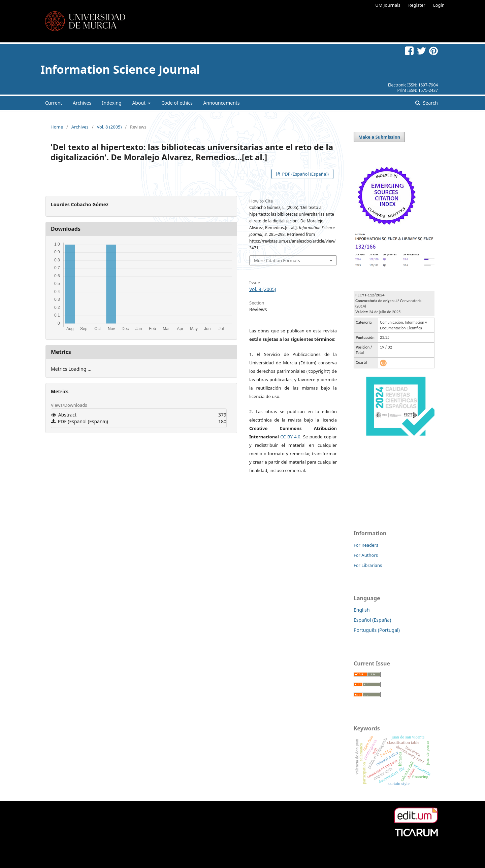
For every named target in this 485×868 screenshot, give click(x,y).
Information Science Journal (120, 69)
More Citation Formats (277, 260)
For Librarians (368, 565)
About (139, 103)
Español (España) (372, 620)
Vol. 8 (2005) (109, 127)
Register (417, 5)
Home (57, 127)
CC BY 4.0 (290, 437)
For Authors (366, 555)
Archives (82, 103)
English (362, 610)
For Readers (366, 545)
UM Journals (388, 5)
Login (439, 5)
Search (430, 103)
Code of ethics (177, 103)
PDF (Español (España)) (305, 174)
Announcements (222, 103)
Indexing (112, 103)
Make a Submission (379, 137)
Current (54, 103)
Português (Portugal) (377, 630)
